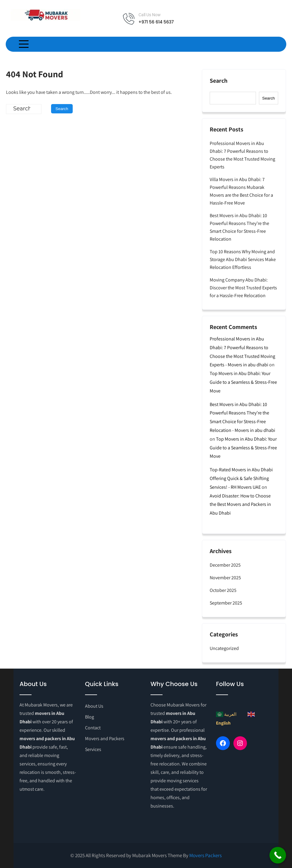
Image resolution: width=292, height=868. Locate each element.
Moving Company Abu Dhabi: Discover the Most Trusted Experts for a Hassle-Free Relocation (243, 288)
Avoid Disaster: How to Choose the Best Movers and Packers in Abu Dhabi (240, 505)
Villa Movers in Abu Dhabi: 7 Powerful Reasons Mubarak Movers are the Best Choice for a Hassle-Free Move (241, 191)
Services (93, 749)
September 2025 (226, 603)
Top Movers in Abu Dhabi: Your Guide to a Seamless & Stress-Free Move (243, 382)
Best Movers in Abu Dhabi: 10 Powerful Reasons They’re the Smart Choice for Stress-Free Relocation (239, 227)
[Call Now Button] (278, 855)
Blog (90, 717)
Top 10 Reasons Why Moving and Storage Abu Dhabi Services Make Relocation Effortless (243, 259)
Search (219, 81)
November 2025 (225, 578)
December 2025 (225, 565)
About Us (94, 706)
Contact (93, 728)
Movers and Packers (105, 739)
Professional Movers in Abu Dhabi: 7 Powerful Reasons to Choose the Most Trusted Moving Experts (242, 155)
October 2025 (223, 590)
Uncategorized (224, 648)
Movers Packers (205, 855)
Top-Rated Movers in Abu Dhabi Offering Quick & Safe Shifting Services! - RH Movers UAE (241, 478)
